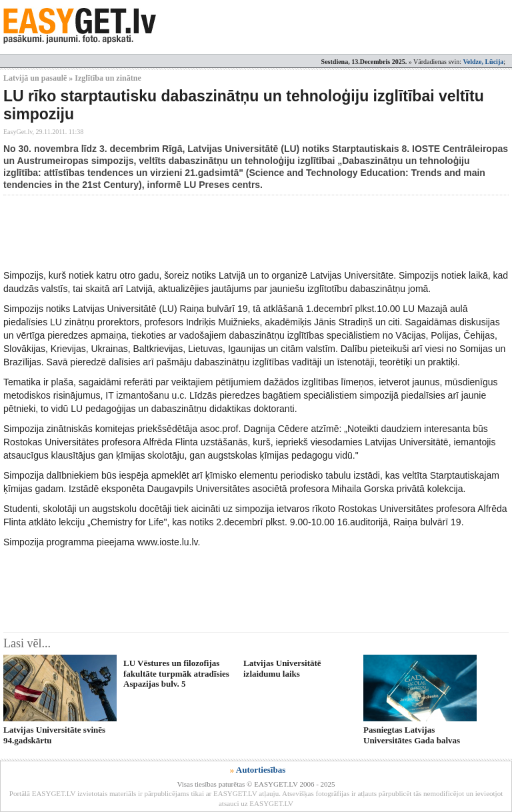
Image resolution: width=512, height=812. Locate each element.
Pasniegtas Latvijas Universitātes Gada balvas (412, 735)
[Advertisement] (246, 232)
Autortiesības (261, 770)
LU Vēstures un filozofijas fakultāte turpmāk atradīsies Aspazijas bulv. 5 (176, 673)
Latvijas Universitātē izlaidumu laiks (282, 668)
